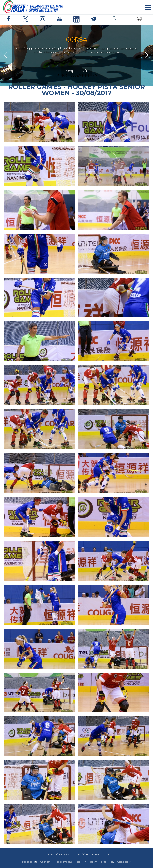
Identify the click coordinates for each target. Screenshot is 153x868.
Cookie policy (124, 862)
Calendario (46, 862)
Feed (78, 862)
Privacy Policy (107, 862)
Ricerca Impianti (63, 862)
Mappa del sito (30, 862)
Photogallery (90, 862)
